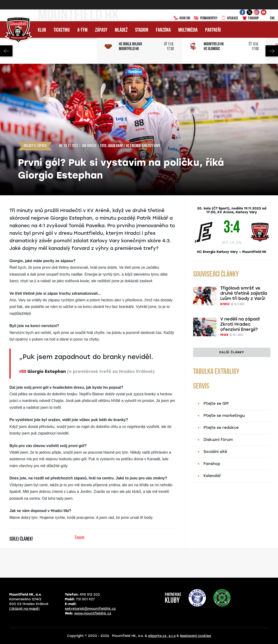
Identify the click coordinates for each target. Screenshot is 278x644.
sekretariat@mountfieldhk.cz (90, 609)
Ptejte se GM (216, 403)
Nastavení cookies (195, 636)
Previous (6, 51)
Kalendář (212, 476)
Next (272, 51)
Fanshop (250, 18)
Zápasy (101, 30)
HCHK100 (182, 18)
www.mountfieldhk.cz (93, 613)
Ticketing (62, 30)
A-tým (82, 30)
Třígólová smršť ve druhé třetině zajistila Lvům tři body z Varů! (244, 293)
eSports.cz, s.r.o (162, 636)
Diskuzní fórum (218, 440)
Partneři (213, 30)
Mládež (121, 30)
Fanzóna (163, 30)
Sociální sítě (215, 452)
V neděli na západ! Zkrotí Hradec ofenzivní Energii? (240, 324)
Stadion (142, 30)
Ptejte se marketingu (224, 416)
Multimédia (188, 30)
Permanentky (206, 18)
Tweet (79, 537)
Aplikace (230, 18)
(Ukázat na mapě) (24, 609)
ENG (268, 18)
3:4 (232, 228)
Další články (232, 352)
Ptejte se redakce (221, 428)
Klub (42, 30)
